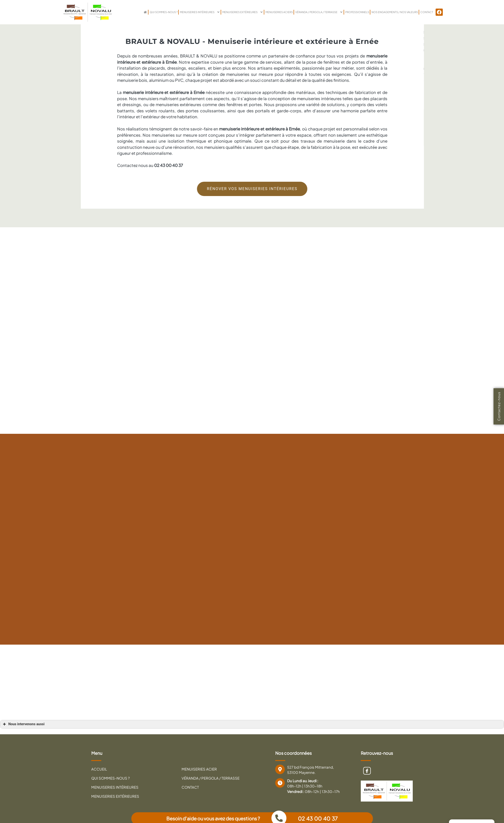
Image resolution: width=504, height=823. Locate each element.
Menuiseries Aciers (267, 12)
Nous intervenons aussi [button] (23, 724)
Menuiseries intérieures (184, 12)
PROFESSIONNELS (351, 12)
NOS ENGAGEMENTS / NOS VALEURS (392, 12)
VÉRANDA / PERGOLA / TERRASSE (310, 12)
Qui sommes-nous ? (145, 12)
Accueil (99, 769)
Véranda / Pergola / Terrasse (211, 779)
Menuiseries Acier (199, 769)
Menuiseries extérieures (229, 12)
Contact (426, 12)
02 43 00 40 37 (318, 819)
